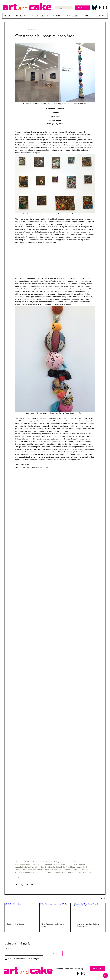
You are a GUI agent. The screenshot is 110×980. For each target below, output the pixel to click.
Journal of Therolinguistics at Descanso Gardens (88, 925)
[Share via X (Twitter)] (22, 885)
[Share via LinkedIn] (27, 885)
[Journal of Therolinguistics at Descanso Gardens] (90, 912)
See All (103, 899)
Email (8, 949)
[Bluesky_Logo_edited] (94, 8)
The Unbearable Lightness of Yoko (53, 925)
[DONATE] (82, 8)
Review (18, 877)
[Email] (23, 953)
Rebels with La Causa (15, 924)
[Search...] (63, 8)
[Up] (105, 975)
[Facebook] (100, 8)
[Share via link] (32, 885)
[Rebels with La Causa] (20, 912)
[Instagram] (105, 8)
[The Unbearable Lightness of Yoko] (55, 912)
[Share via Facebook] (16, 885)
